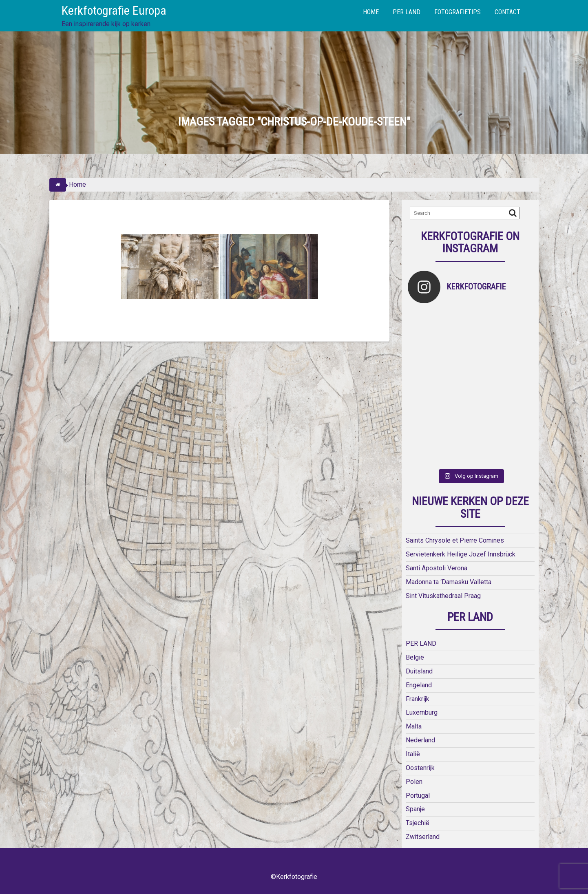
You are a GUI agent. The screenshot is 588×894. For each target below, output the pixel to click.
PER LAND (407, 12)
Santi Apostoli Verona (437, 568)
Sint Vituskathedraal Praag (443, 596)
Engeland (419, 685)
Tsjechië (418, 823)
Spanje (415, 809)
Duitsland (419, 671)
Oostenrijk (420, 768)
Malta (414, 726)
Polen (414, 782)
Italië (413, 754)
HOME (371, 12)
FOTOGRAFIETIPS (458, 12)
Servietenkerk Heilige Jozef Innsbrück (461, 554)
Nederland (420, 740)
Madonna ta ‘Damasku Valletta (449, 582)
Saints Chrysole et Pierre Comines (455, 540)
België (415, 657)
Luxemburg (422, 712)
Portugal (418, 796)
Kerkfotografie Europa (114, 10)
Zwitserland (423, 837)
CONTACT (507, 12)
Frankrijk (418, 699)
